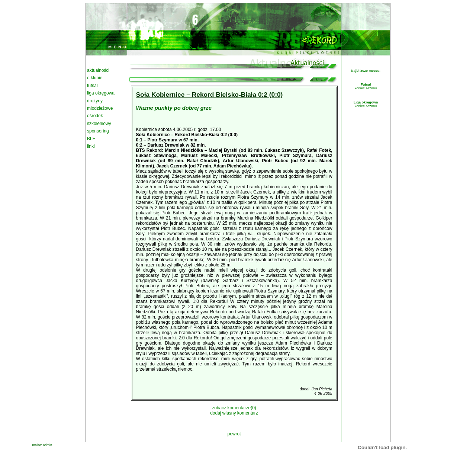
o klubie (95, 78)
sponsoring (98, 131)
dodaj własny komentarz (234, 413)
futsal (92, 86)
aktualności (98, 70)
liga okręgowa (101, 93)
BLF (91, 139)
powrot (234, 434)
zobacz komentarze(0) (234, 408)
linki (91, 146)
